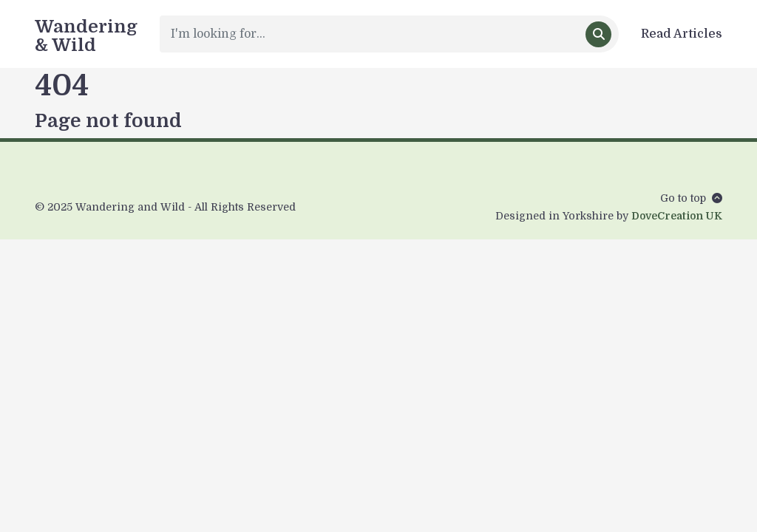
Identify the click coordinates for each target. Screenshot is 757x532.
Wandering (86, 35)
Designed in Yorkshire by (609, 216)
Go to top (691, 198)
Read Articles (682, 34)
